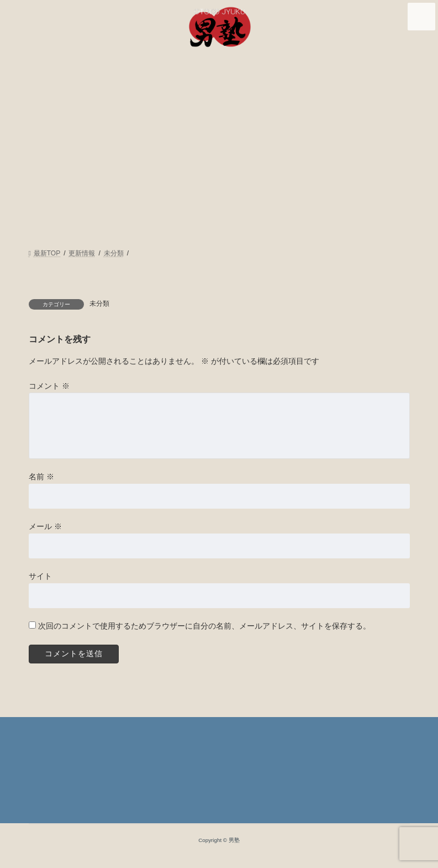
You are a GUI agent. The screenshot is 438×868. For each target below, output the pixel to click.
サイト (40, 576)
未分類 (99, 304)
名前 (41, 477)
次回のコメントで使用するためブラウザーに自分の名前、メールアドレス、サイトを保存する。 (204, 626)
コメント (49, 385)
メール (45, 526)
